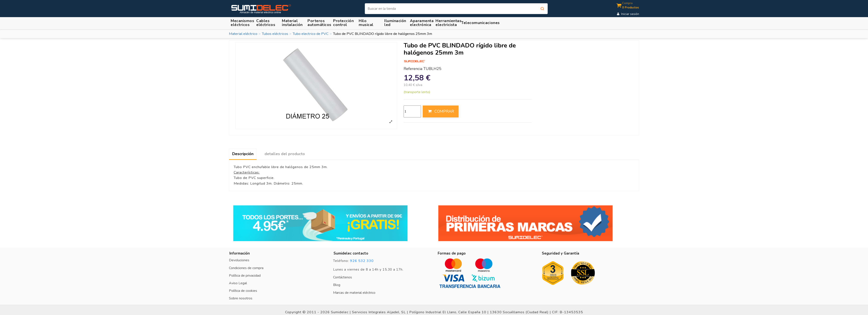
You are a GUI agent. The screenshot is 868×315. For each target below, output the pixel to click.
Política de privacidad (245, 276)
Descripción (243, 154)
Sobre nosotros (241, 298)
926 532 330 (362, 261)
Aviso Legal (238, 283)
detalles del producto (285, 154)
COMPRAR (441, 111)
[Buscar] (456, 9)
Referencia (413, 69)
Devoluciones (239, 260)
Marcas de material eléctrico (354, 293)
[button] (293, 23)
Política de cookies (243, 291)
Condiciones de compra (246, 268)
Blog (337, 285)
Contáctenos (343, 277)
